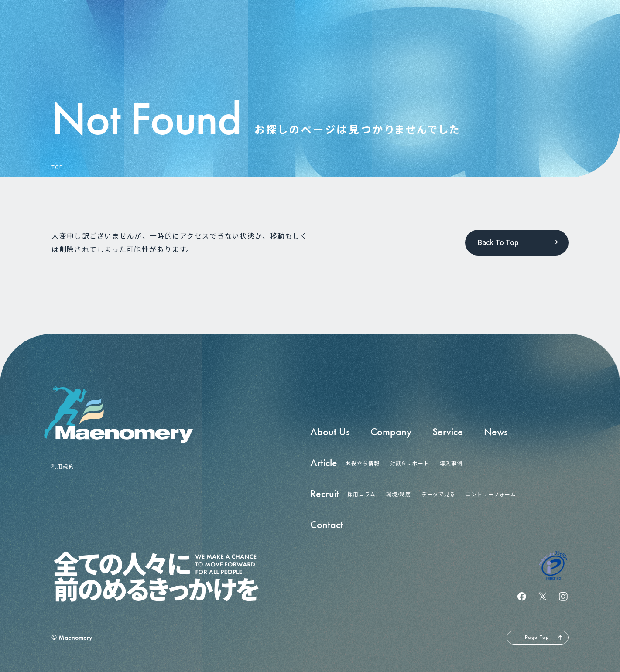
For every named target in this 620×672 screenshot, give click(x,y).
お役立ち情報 (363, 463)
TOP (57, 167)
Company (391, 432)
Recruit (325, 494)
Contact (327, 525)
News (496, 432)
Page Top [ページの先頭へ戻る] (537, 637)
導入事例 (451, 463)
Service (448, 432)
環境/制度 (399, 494)
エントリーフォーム (491, 494)
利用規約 (63, 466)
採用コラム (361, 494)
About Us (330, 432)
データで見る (438, 494)
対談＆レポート (410, 463)
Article (324, 463)
